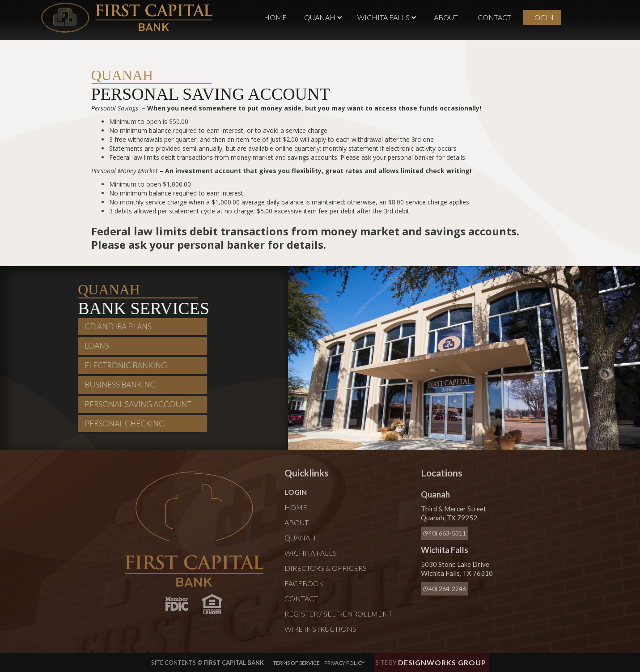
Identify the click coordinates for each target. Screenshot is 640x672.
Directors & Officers (326, 568)
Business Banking (117, 385)
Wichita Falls (311, 553)
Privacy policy (344, 663)
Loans (94, 346)
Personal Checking (122, 423)
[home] (127, 17)
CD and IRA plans (115, 326)
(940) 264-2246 (445, 589)
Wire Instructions (320, 629)
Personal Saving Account (135, 404)
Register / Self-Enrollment (338, 614)
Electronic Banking (123, 365)
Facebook (304, 583)
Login (542, 17)
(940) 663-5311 (445, 533)
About (446, 17)
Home (275, 17)
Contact (494, 17)
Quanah (300, 538)
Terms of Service (296, 663)
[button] (323, 17)
